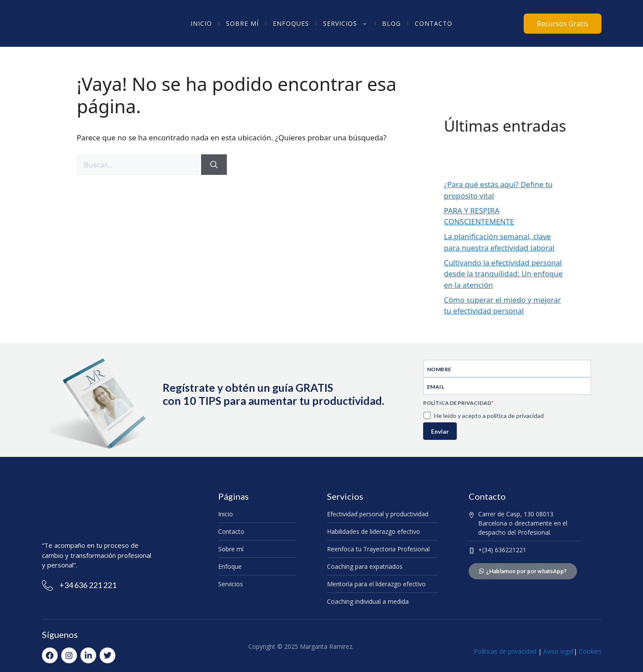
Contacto (434, 23)
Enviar (440, 431)
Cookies (590, 651)
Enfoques (291, 23)
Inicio (201, 23)
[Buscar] (214, 165)
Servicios (346, 24)
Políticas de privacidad (505, 651)
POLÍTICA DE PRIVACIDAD (457, 403)
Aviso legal (558, 651)
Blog (391, 23)
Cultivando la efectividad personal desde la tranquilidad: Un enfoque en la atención (504, 274)
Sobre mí (242, 23)
